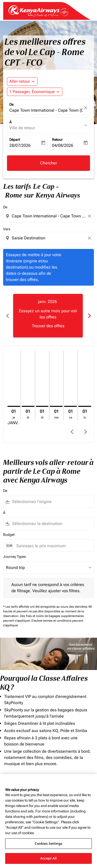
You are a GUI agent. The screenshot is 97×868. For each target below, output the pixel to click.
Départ (15, 140)
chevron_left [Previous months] (8, 316)
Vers (7, 229)
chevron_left (72, 432)
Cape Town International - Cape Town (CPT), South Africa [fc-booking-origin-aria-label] (46, 110)
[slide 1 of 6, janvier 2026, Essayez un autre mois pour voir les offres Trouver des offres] (48, 316)
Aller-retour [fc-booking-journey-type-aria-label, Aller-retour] (20, 81)
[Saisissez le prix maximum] (52, 546)
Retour (57, 140)
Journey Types (14, 557)
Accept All (49, 858)
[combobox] (49, 216)
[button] (35, 92)
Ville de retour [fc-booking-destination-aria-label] (22, 128)
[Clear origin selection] (90, 216)
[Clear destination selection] (90, 238)
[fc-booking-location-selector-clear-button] (86, 108)
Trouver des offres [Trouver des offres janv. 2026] (48, 326)
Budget (9, 535)
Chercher (48, 163)
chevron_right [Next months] (89, 316)
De (11, 104)
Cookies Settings (48, 843)
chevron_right (85, 432)
